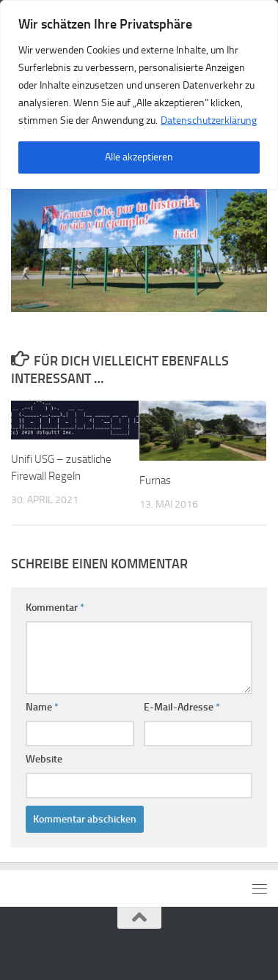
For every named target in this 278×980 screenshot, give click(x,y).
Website (44, 759)
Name (42, 707)
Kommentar (55, 608)
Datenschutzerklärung (209, 120)
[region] (139, 94)
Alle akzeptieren (139, 157)
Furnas (155, 480)
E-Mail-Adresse (182, 707)
